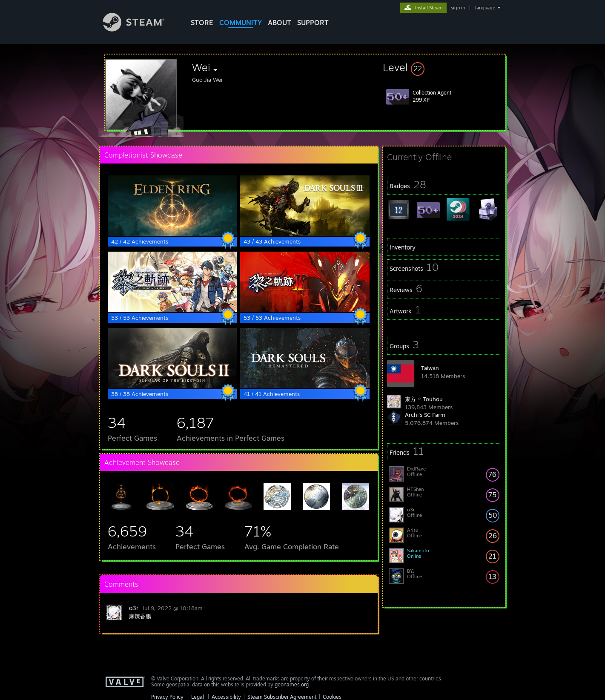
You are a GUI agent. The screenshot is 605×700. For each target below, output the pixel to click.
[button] (444, 67)
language (485, 8)
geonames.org (292, 684)
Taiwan (430, 368)
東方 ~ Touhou (424, 399)
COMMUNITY (241, 23)
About (280, 23)
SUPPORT (313, 23)
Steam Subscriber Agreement (282, 697)
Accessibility (226, 697)
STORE (202, 23)
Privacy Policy (167, 697)
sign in (458, 8)
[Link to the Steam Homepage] (140, 29)
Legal (198, 697)
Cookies (332, 697)
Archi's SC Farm (425, 415)
